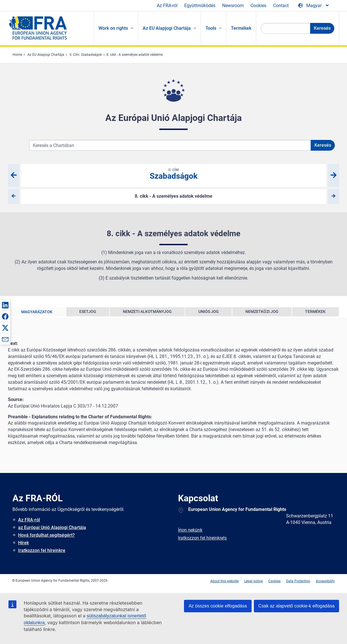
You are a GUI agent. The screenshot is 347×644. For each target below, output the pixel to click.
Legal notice (253, 581)
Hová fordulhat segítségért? (46, 535)
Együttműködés (200, 6)
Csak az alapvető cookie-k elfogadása (297, 606)
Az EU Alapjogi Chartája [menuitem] (167, 28)
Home (17, 55)
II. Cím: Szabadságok (86, 55)
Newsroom (233, 6)
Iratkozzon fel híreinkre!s (202, 538)
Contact (281, 6)
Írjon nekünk (190, 530)
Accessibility (325, 581)
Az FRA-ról (167, 6)
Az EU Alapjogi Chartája (46, 55)
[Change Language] (314, 6)
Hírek (23, 543)
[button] (5, 305)
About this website (224, 581)
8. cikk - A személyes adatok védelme (135, 55)
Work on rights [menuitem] (113, 28)
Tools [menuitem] (211, 28)
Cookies (258, 6)
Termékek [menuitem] (241, 28)
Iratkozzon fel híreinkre (42, 550)
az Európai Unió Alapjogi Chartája (52, 527)
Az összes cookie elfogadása (218, 606)
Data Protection (298, 581)
